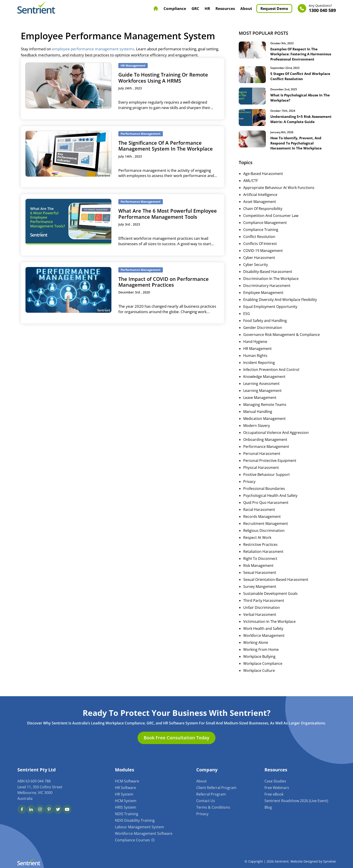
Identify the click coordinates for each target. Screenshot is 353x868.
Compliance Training (261, 237)
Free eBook (274, 794)
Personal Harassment (262, 461)
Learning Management (262, 398)
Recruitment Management (266, 531)
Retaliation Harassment (263, 559)
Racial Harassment (259, 517)
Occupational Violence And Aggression (276, 440)
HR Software (125, 788)
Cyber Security (256, 272)
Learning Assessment (261, 391)
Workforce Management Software (144, 833)
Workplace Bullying (259, 664)
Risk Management (258, 573)
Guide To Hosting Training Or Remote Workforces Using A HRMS (163, 77)
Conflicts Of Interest (260, 251)
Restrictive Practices (260, 552)
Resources (225, 8)
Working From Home (261, 657)
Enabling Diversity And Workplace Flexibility (280, 307)
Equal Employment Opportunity (270, 314)
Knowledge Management (264, 384)
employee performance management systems (93, 49)
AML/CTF (251, 188)
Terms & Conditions (213, 807)
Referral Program (211, 794)
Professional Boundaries (264, 496)
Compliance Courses (132, 840)
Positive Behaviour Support (267, 482)
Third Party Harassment (264, 608)
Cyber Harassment (259, 265)
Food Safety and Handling (265, 328)
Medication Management (264, 426)
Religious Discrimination (264, 538)
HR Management (257, 356)
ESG (247, 321)
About (246, 8)
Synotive (330, 862)
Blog (268, 807)
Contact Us (206, 801)
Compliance (175, 8)
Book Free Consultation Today (176, 738)
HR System (124, 794)
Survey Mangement (260, 594)
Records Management (262, 524)
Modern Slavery (257, 433)
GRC (195, 8)
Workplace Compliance (263, 671)
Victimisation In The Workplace (269, 629)
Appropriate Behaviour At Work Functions (279, 195)
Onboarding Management (265, 447)
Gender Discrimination (263, 335)
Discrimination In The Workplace (271, 286)
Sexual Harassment (260, 580)
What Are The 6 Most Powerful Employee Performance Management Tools (168, 214)
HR (207, 8)
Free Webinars (277, 788)
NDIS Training (127, 814)
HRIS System (126, 807)
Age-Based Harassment (263, 182)
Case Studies (275, 781)
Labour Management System (139, 827)
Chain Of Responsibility (263, 216)
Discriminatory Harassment (267, 293)
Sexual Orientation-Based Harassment (276, 587)
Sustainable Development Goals (270, 601)
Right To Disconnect (260, 566)
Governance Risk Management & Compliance (282, 342)
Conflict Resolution (259, 244)
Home (156, 8)
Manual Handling (258, 419)
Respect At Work (257, 545)
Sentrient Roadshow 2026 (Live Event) (296, 801)
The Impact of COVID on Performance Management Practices (164, 282)
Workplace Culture (259, 678)
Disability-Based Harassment (268, 279)
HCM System (126, 801)
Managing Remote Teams (265, 412)
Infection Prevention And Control (271, 377)
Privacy (249, 489)
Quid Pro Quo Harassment (266, 510)
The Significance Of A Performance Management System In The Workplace (166, 146)
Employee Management (263, 300)
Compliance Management (265, 230)
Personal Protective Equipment (270, 468)
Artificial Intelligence (260, 202)
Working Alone (256, 650)
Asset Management (260, 209)
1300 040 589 (322, 8)
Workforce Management (264, 643)
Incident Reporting (259, 370)
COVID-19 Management (263, 258)
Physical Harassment (261, 475)
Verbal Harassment (260, 622)
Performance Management (266, 454)
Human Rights (255, 363)
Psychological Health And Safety (270, 503)
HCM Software (127, 781)
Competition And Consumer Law (271, 223)
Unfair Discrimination (262, 615)
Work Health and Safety (263, 636)
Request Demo (274, 8)
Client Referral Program (216, 788)
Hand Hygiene (255, 349)
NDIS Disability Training (135, 820)
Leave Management (260, 405)
